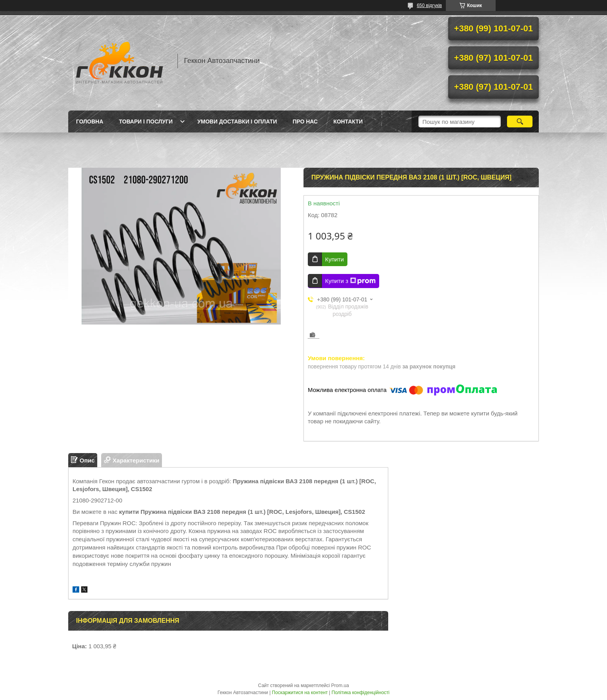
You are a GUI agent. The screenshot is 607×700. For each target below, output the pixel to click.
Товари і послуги (146, 122)
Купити (334, 259)
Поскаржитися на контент (300, 693)
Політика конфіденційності (361, 693)
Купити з (350, 281)
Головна (90, 122)
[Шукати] (520, 122)
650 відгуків (429, 5)
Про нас (305, 122)
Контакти (348, 122)
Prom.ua (340, 685)
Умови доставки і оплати (237, 122)
